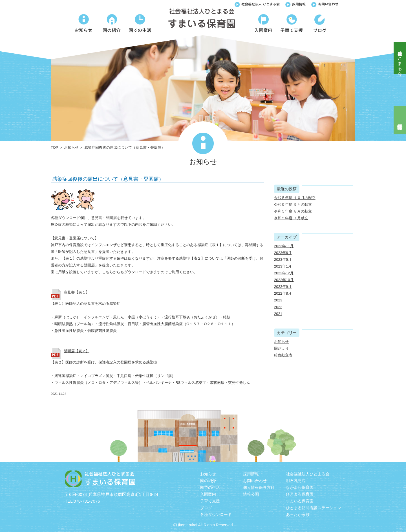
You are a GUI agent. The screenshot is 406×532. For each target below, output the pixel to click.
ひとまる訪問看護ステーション (314, 508)
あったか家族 (298, 515)
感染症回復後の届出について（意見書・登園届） (108, 179)
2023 (278, 300)
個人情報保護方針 (259, 487)
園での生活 (210, 487)
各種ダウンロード (216, 515)
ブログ (206, 508)
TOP (54, 147)
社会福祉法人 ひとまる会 (257, 4)
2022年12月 (284, 273)
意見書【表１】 (77, 292)
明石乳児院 (296, 481)
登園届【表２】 (77, 351)
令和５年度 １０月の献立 (295, 198)
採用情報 (295, 4)
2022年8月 (283, 293)
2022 (278, 307)
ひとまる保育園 (300, 494)
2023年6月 (283, 253)
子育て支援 (210, 501)
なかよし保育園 (300, 487)
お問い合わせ (325, 4)
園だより (281, 348)
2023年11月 (284, 246)
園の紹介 (208, 481)
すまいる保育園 (300, 501)
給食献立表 (283, 355)
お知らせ (71, 147)
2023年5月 (283, 260)
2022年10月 (284, 280)
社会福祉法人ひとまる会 (400, 58)
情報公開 (251, 494)
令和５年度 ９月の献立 (293, 204)
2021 (278, 314)
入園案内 (208, 494)
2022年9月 (283, 287)
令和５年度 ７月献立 (291, 218)
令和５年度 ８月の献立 (293, 211)
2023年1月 (283, 266)
